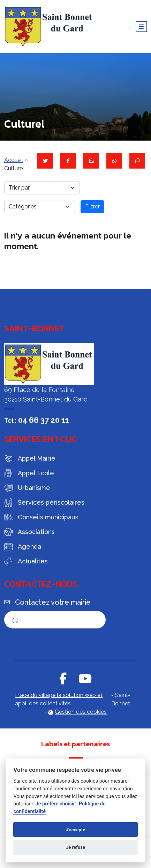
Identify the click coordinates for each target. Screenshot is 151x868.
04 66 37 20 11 (44, 420)
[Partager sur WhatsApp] (114, 161)
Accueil (14, 160)
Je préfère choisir (55, 804)
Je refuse (75, 847)
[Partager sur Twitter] (45, 161)
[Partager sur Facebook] (68, 161)
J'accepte (76, 830)
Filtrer (92, 207)
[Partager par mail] (91, 161)
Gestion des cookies (81, 712)
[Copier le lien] (137, 161)
